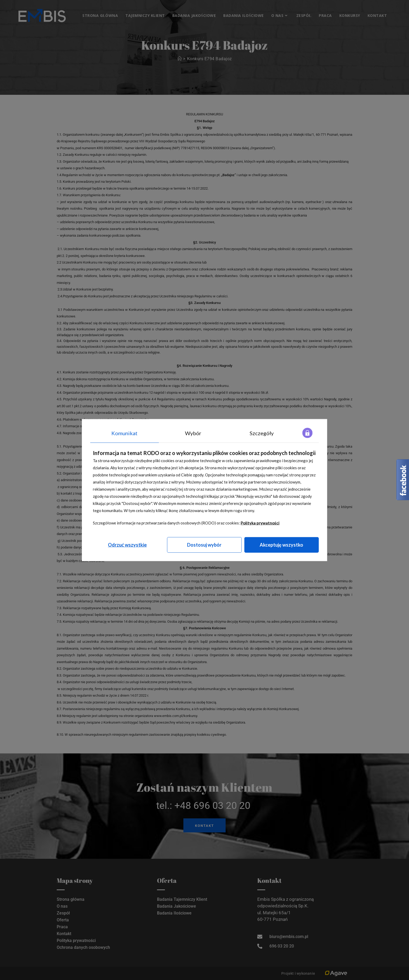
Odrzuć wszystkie (127, 545)
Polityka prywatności (260, 523)
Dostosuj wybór (204, 545)
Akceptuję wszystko (281, 545)
